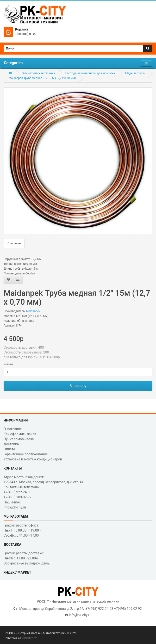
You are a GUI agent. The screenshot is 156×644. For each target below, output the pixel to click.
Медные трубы (135, 73)
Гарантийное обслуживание (26, 454)
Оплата (9, 449)
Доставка (11, 444)
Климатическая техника (39, 73)
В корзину (78, 386)
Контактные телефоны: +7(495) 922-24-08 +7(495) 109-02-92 (22, 492)
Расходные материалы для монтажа (90, 73)
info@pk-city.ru (80, 615)
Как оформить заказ (20, 434)
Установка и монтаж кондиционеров (33, 459)
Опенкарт (29, 638)
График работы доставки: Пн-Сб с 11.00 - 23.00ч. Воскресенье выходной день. (27, 558)
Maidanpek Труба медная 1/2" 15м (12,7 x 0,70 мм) (42, 78)
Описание (14, 243)
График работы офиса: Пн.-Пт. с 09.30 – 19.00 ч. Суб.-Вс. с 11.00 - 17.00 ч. (23, 530)
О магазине (13, 429)
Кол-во (8, 364)
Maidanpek (33, 311)
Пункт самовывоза (19, 439)
